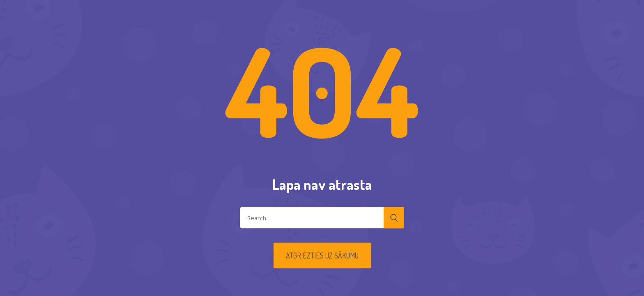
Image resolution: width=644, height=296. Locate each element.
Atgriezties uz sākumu (322, 256)
